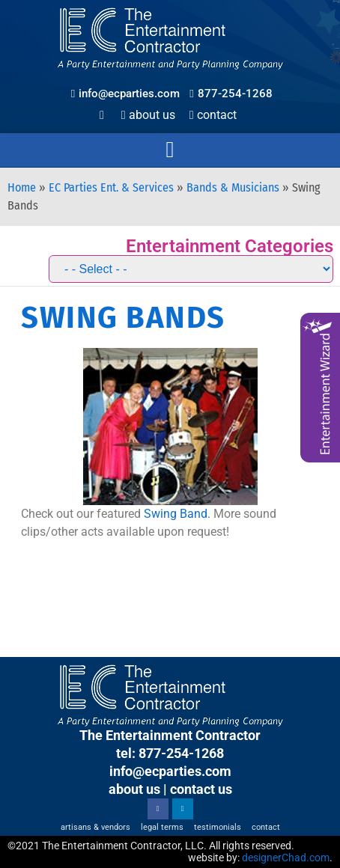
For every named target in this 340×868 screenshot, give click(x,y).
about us (134, 789)
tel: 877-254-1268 (170, 753)
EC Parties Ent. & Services (111, 187)
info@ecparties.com (170, 771)
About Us (148, 115)
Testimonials (218, 827)
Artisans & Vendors (95, 827)
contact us (201, 789)
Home (22, 187)
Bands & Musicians (233, 187)
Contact (213, 115)
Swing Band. (177, 514)
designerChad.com (286, 858)
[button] (170, 150)
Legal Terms (162, 827)
